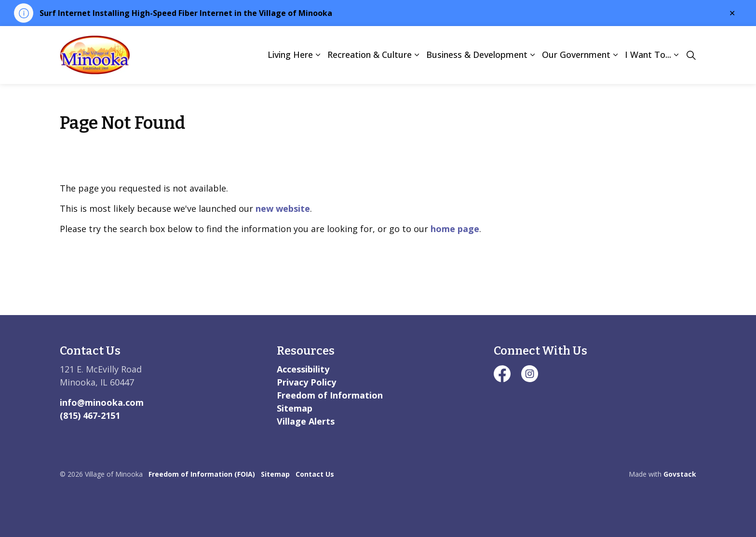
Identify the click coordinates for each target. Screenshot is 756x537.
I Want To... (648, 55)
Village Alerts (306, 421)
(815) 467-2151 (90, 415)
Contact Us (315, 474)
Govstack (680, 474)
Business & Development (477, 55)
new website (283, 208)
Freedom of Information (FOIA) (202, 474)
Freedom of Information (330, 395)
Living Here (290, 55)
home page (455, 229)
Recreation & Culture (370, 55)
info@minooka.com (102, 402)
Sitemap (295, 408)
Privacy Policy (306, 382)
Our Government (576, 55)
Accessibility (303, 369)
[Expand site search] (691, 55)
